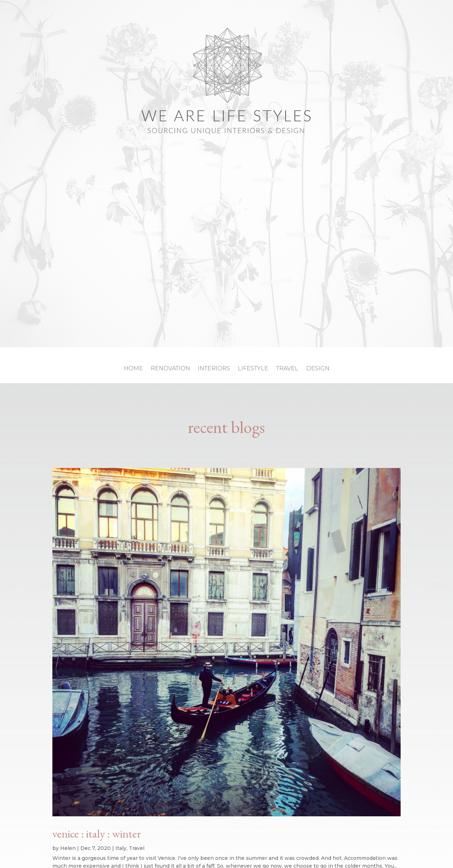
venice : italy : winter (97, 834)
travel (287, 369)
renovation (170, 369)
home (133, 369)
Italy (121, 848)
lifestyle (253, 369)
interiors (214, 369)
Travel (137, 848)
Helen (68, 848)
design (318, 369)
